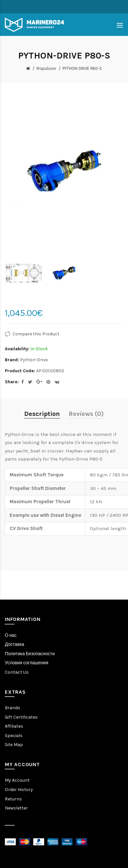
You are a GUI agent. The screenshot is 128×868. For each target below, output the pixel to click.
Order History (19, 790)
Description (42, 414)
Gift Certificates (21, 717)
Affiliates (14, 726)
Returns (13, 799)
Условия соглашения (27, 663)
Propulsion (46, 68)
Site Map (14, 745)
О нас (11, 635)
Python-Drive (34, 360)
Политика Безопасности (30, 654)
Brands (13, 708)
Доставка (15, 644)
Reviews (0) (86, 414)
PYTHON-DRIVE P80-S (82, 68)
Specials (14, 736)
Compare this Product (36, 334)
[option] (24, 273)
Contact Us (17, 672)
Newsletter (16, 808)
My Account (17, 780)
